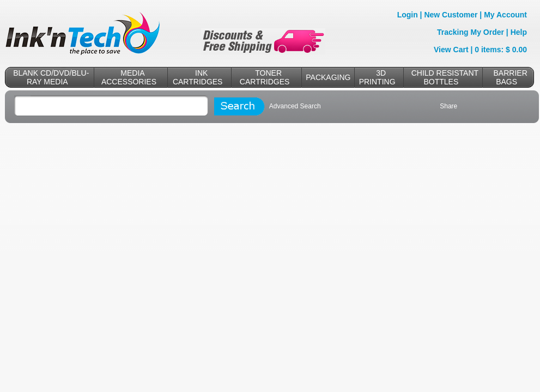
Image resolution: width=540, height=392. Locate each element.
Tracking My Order (471, 32)
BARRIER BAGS (511, 77)
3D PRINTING (377, 77)
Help (519, 32)
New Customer (451, 15)
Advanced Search (295, 106)
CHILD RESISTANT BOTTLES (445, 77)
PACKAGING (328, 77)
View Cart (451, 50)
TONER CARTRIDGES (265, 77)
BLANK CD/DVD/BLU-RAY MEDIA (51, 77)
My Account (505, 15)
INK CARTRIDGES (198, 77)
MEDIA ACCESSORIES (129, 77)
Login (408, 15)
